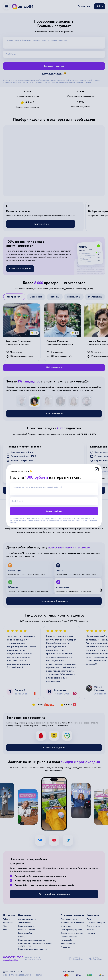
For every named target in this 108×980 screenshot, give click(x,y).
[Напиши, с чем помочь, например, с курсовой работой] (54, 489)
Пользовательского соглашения (45, 520)
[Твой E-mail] (54, 501)
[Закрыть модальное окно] (97, 469)
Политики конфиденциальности (70, 520)
